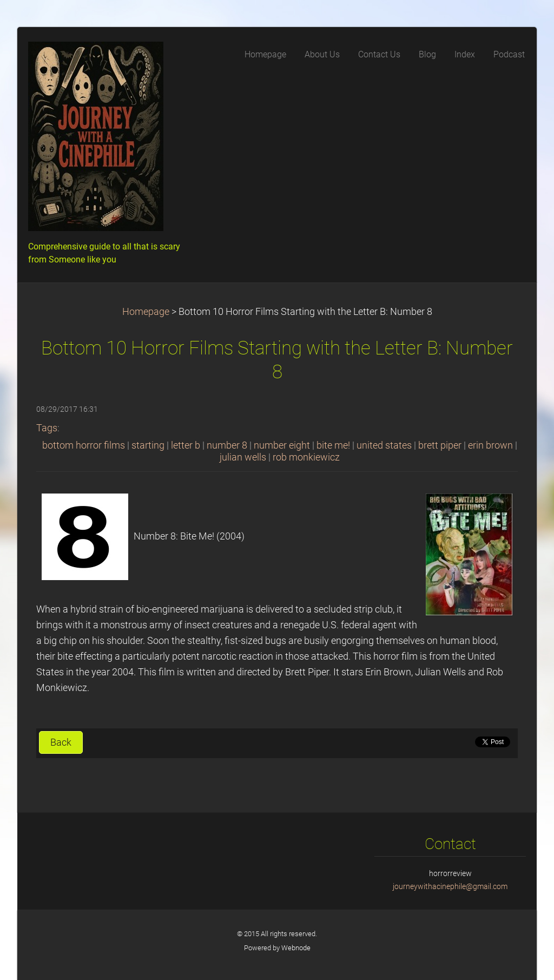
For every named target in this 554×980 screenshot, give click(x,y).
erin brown (490, 445)
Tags (47, 428)
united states (384, 445)
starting (148, 445)
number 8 (227, 445)
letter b (186, 445)
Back (61, 742)
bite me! (333, 445)
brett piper (440, 445)
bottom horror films (84, 445)
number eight (282, 445)
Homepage (146, 312)
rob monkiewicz (306, 457)
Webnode (296, 948)
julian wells (243, 457)
